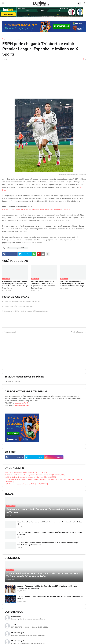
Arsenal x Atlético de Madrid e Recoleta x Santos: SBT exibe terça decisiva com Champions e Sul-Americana (43, 285)
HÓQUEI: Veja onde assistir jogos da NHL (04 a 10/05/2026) (26, 484)
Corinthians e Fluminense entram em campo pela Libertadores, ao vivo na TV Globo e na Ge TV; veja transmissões (15, 285)
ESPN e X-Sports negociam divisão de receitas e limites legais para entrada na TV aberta (36, 209)
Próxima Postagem (78, 332)
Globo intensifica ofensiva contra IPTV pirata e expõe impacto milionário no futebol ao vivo (50, 523)
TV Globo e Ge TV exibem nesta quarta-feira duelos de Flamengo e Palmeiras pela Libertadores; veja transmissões (48, 544)
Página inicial (7, 39)
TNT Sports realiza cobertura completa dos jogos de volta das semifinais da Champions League (72, 284)
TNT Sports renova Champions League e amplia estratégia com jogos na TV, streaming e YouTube (50, 533)
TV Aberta (24, 248)
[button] (3, 3)
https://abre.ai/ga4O (21, 403)
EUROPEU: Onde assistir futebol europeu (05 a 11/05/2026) (26, 473)
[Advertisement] (44, 80)
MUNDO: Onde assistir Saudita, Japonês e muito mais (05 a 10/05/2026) (30, 477)
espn (18, 248)
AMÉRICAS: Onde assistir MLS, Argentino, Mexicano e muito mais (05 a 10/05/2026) (35, 475)
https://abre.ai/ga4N (22, 405)
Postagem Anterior (10, 332)
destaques (17, 39)
